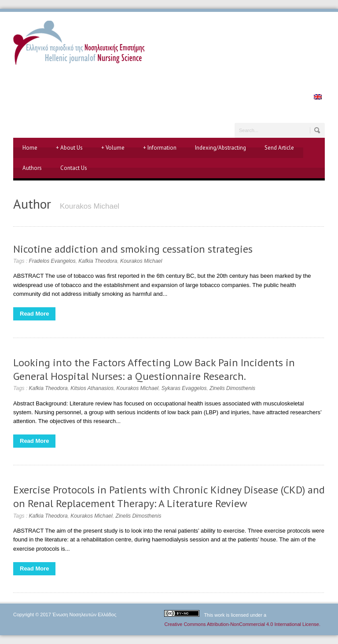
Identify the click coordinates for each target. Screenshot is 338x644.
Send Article (279, 148)
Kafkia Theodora (98, 261)
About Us (69, 148)
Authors (32, 168)
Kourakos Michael (141, 261)
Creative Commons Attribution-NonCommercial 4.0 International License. (242, 624)
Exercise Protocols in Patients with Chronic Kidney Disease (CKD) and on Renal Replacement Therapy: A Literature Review (169, 497)
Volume (113, 148)
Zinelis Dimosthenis (232, 388)
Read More (34, 314)
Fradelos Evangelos (52, 261)
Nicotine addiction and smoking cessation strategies (133, 249)
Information (160, 148)
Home (30, 148)
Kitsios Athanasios (92, 388)
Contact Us (74, 168)
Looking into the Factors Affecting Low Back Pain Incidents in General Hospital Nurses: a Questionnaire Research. (154, 369)
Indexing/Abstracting (220, 148)
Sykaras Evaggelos (184, 388)
